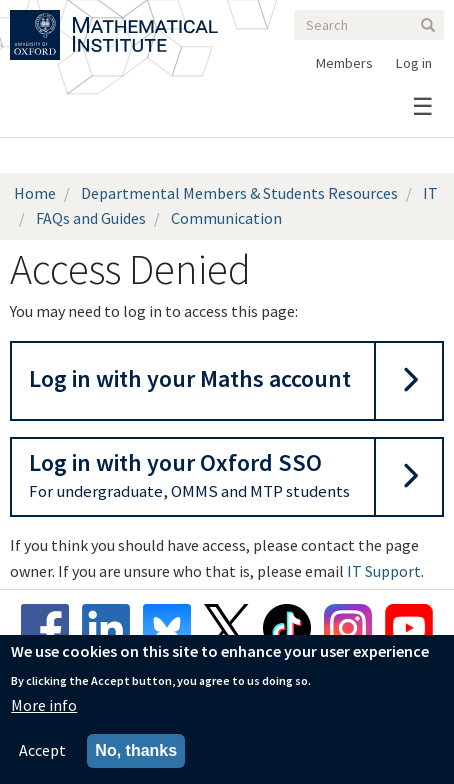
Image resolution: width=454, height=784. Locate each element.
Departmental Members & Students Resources (239, 193)
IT (430, 193)
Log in (414, 63)
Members (344, 63)
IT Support (384, 571)
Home (35, 193)
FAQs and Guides (91, 218)
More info (44, 706)
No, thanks (136, 752)
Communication (226, 218)
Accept (42, 752)
